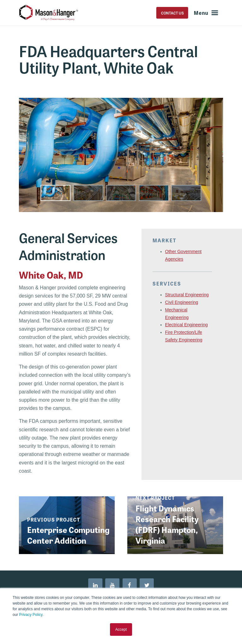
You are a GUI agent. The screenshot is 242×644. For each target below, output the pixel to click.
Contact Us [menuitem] (172, 13)
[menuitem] (95, 586)
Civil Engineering (182, 302)
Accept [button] (121, 629)
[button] (56, 193)
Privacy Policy (31, 615)
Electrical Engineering (186, 325)
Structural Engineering (187, 295)
